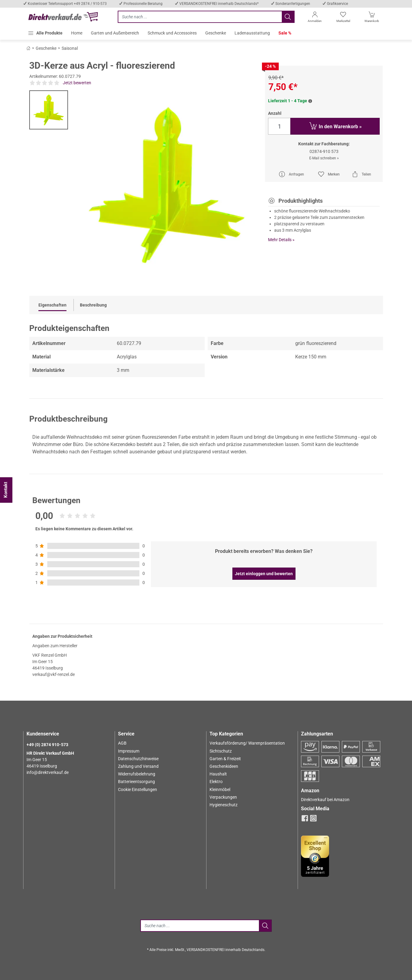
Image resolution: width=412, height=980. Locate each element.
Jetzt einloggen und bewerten (264, 574)
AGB (122, 743)
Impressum (129, 751)
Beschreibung (93, 305)
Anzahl (275, 113)
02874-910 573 (324, 151)
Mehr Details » (281, 240)
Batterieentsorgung (136, 782)
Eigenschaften (52, 305)
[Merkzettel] (343, 18)
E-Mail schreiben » (324, 158)
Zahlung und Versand (138, 766)
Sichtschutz (221, 751)
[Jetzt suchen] (200, 17)
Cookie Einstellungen (138, 789)
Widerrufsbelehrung (137, 774)
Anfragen (291, 174)
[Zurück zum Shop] (28, 48)
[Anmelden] (315, 18)
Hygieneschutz (224, 805)
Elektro (216, 782)
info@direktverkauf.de (48, 772)
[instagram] (313, 820)
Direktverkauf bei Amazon (325, 800)
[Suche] (199, 926)
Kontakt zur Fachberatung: (324, 144)
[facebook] (305, 820)
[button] (45, 33)
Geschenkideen (224, 766)
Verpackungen (223, 797)
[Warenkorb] (372, 18)
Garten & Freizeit (225, 759)
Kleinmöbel (220, 789)
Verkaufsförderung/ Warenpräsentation (247, 743)
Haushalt (218, 774)
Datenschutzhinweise (138, 759)
